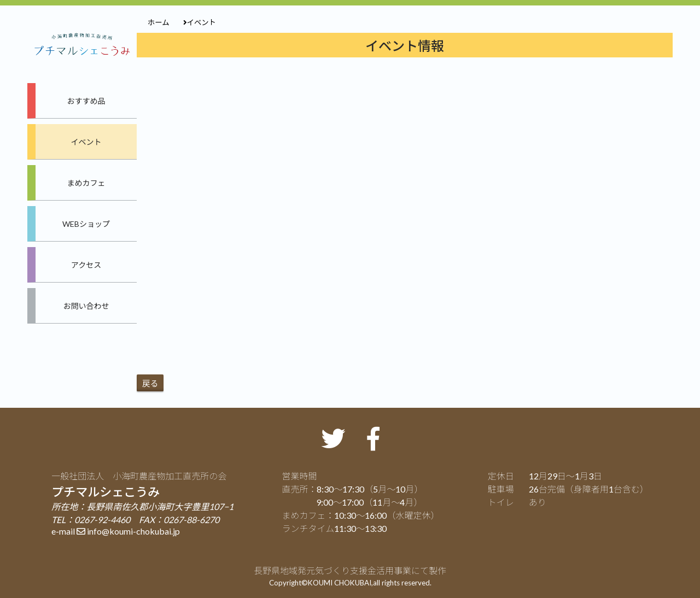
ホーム (159, 22)
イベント (86, 142)
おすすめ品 (86, 101)
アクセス (86, 265)
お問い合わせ (86, 306)
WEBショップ (86, 224)
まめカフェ (86, 183)
